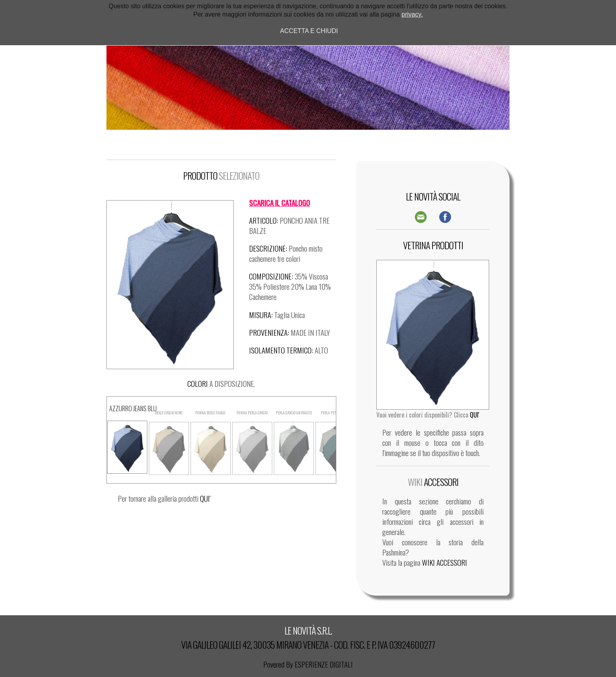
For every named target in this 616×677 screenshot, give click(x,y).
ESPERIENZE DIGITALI (324, 664)
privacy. (412, 14)
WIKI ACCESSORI (445, 562)
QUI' (205, 498)
